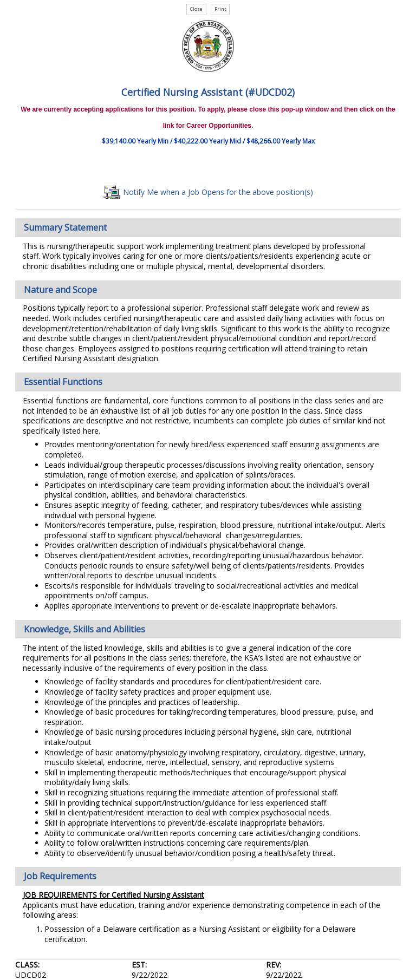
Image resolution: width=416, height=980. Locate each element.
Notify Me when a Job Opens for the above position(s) (208, 192)
